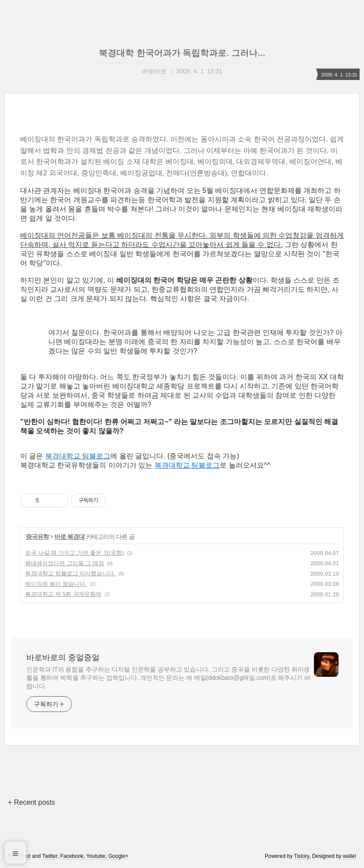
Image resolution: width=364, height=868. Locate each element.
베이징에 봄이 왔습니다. (56, 584)
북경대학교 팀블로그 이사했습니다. (70, 573)
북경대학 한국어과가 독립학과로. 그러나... (182, 53)
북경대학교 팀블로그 (78, 456)
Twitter (50, 856)
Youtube (96, 856)
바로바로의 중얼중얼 (63, 657)
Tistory (302, 856)
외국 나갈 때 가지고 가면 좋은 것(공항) (74, 553)
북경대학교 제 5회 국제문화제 (63, 594)
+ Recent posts (31, 802)
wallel (350, 856)
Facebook (72, 856)
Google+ (119, 856)
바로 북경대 (69, 537)
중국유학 (37, 537)
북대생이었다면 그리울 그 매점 (65, 563)
